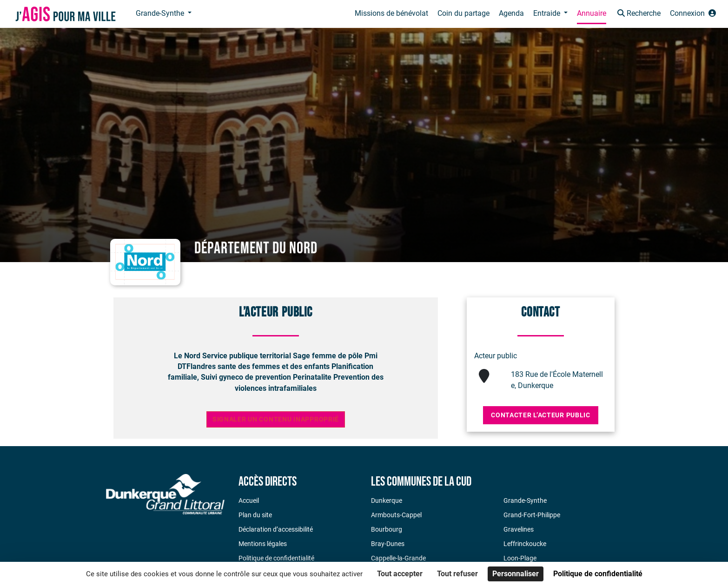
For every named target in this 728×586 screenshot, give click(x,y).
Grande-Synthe (525, 500)
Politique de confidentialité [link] (598, 574)
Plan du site (255, 515)
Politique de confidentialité (276, 558)
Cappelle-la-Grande (398, 558)
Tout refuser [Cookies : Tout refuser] (457, 574)
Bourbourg (387, 529)
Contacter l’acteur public (541, 415)
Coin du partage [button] (463, 13)
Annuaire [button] (592, 13)
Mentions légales (263, 544)
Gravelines (519, 529)
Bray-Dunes (388, 544)
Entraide (548, 13)
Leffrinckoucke (525, 544)
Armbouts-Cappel (396, 515)
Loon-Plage (520, 558)
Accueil (249, 500)
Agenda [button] (511, 13)
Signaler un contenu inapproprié (276, 419)
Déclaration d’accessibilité (276, 529)
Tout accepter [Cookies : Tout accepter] (400, 574)
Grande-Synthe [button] (161, 13)
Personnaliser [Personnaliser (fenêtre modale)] (516, 574)
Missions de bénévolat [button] (391, 13)
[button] (638, 14)
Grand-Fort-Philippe (532, 515)
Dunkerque (387, 500)
